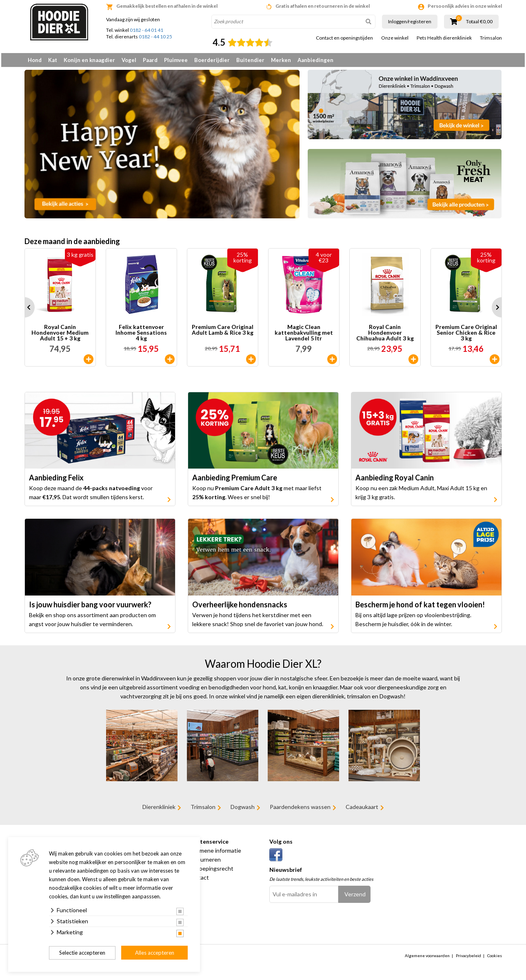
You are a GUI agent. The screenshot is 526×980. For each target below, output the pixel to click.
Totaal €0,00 (479, 22)
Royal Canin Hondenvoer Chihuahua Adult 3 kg (385, 336)
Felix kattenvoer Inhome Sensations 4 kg (141, 336)
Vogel (129, 60)
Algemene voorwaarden (427, 958)
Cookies (495, 958)
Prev (24, 310)
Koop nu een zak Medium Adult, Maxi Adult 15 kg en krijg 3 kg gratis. (421, 496)
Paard (150, 60)
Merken (281, 60)
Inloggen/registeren (410, 21)
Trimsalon (491, 38)
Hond (35, 60)
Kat (53, 60)
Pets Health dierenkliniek (444, 38)
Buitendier (250, 60)
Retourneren (204, 862)
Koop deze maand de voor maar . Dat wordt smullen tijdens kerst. (91, 496)
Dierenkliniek (159, 810)
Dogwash (243, 810)
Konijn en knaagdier (89, 60)
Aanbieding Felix (56, 481)
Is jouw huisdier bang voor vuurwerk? (90, 607)
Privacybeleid (468, 958)
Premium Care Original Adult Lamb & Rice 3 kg (223, 333)
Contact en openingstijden (344, 38)
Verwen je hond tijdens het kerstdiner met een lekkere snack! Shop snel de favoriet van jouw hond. (258, 622)
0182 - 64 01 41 (146, 30)
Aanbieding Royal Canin (395, 481)
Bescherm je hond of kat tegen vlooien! (420, 607)
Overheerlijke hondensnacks (240, 607)
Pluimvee (176, 60)
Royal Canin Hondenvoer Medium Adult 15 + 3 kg (60, 336)
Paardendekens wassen (300, 810)
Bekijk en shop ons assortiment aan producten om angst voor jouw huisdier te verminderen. (92, 622)
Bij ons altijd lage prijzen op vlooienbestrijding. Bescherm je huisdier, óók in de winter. (413, 622)
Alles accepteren (155, 953)
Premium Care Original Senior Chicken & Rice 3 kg (466, 336)
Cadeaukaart (362, 810)
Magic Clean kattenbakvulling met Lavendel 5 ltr (304, 336)
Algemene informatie (214, 853)
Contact (198, 880)
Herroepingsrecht (211, 871)
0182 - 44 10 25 (155, 37)
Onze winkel (395, 38)
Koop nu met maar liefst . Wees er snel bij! (257, 496)
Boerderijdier (212, 60)
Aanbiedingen (315, 60)
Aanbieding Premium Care (235, 481)
